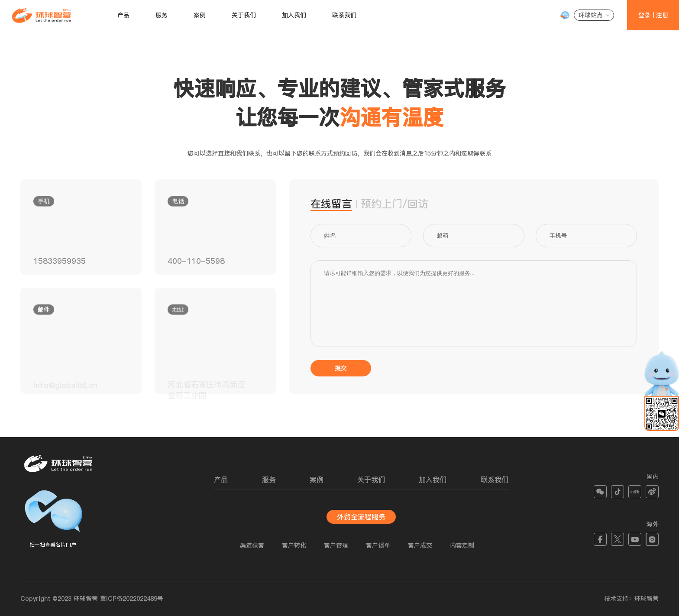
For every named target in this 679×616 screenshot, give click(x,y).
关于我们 (244, 15)
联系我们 (344, 15)
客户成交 (420, 545)
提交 (341, 368)
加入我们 (294, 15)
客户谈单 (378, 545)
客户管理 (336, 545)
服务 (162, 15)
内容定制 (462, 545)
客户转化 (294, 545)
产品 (123, 15)
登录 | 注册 (653, 15)
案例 (200, 15)
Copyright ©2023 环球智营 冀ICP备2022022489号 (92, 599)
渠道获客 (252, 545)
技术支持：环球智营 (631, 599)
